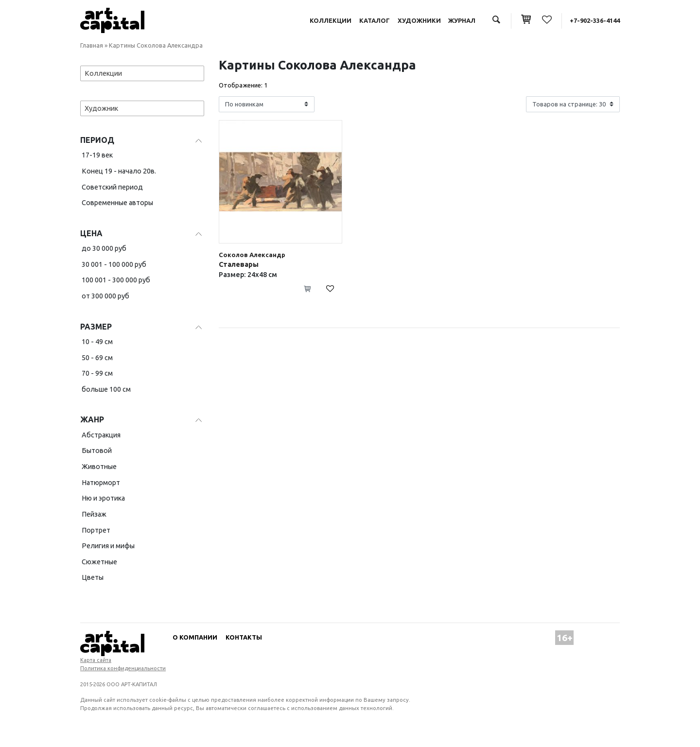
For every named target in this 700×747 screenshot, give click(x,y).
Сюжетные (99, 562)
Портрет (96, 530)
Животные (99, 467)
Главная (92, 45)
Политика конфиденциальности (123, 668)
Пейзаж (94, 514)
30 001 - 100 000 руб (114, 264)
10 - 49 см (97, 342)
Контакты (244, 637)
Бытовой (97, 451)
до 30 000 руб (104, 248)
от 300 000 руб (105, 296)
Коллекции (331, 20)
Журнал (462, 20)
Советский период (112, 187)
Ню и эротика (103, 498)
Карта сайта (96, 660)
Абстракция (101, 435)
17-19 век (97, 155)
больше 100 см (106, 389)
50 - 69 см (97, 358)
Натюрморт (101, 483)
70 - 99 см (97, 373)
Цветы (93, 577)
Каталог (375, 20)
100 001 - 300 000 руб (116, 280)
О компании (195, 637)
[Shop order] (267, 104)
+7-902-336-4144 (595, 20)
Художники (419, 20)
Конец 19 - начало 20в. (119, 171)
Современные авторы (117, 203)
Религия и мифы (108, 546)
